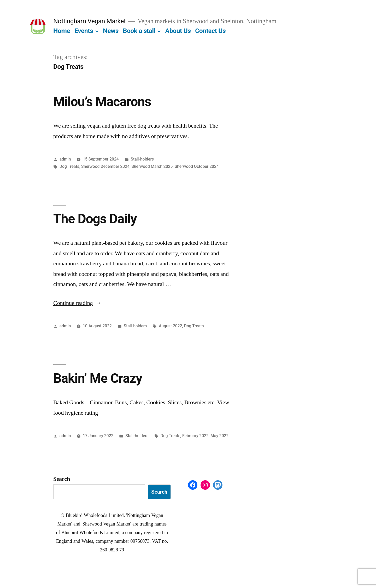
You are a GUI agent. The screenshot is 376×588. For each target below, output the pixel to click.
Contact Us (210, 31)
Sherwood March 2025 (152, 166)
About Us (178, 31)
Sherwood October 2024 (197, 166)
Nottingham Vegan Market (90, 21)
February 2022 (195, 436)
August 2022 (170, 326)
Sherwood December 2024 (105, 166)
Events (84, 31)
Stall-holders (142, 159)
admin (65, 159)
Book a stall (139, 31)
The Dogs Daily (95, 219)
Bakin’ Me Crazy (98, 378)
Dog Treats (69, 166)
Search (62, 479)
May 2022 (219, 436)
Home (62, 31)
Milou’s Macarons (102, 102)
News (111, 31)
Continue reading (77, 303)
